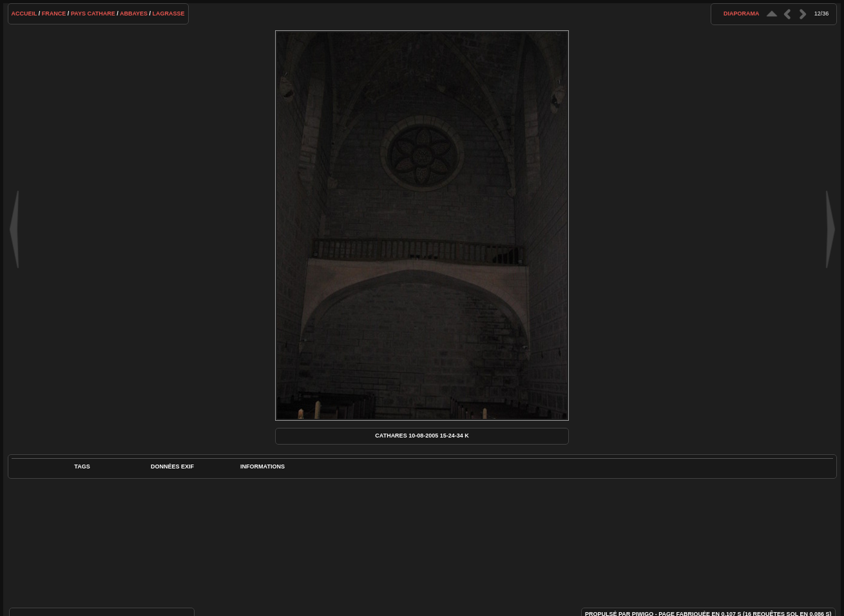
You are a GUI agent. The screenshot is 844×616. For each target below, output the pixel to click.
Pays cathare (93, 14)
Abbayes (134, 14)
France (54, 14)
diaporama (742, 14)
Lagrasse (169, 14)
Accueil (24, 14)
